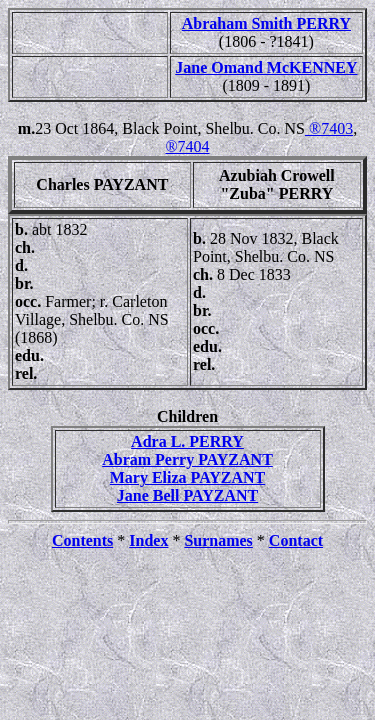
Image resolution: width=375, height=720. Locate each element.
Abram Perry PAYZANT (187, 459)
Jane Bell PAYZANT (187, 495)
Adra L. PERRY (187, 441)
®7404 (187, 146)
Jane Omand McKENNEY (266, 67)
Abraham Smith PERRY (266, 23)
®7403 (329, 128)
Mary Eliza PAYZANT (188, 477)
